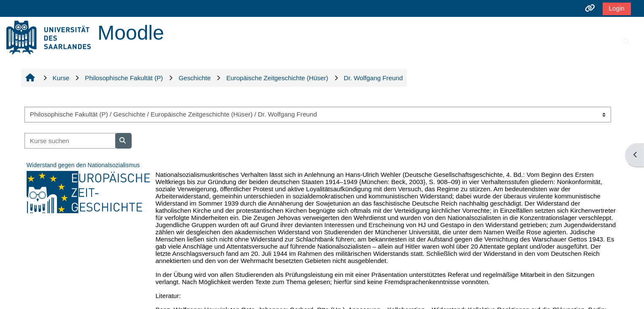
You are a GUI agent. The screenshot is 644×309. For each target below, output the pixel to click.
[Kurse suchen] (70, 141)
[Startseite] (49, 37)
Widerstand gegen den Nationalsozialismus (83, 165)
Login (617, 8)
